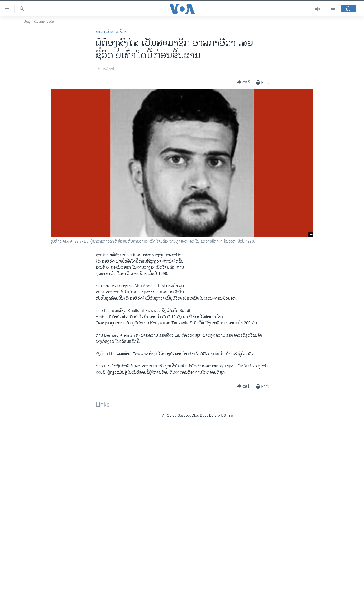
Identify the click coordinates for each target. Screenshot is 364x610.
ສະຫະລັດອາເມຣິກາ (111, 32)
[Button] (243, 82)
